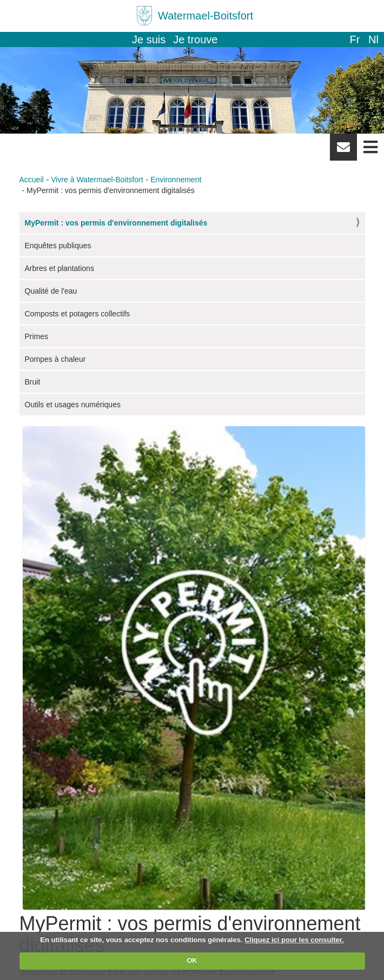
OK (192, 960)
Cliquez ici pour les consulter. (294, 940)
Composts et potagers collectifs (78, 314)
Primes (37, 336)
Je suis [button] (149, 39)
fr (355, 39)
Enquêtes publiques (58, 246)
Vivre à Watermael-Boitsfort (97, 180)
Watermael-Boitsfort (206, 16)
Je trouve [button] (195, 39)
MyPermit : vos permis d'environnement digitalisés (116, 223)
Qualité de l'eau (51, 291)
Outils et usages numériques (73, 405)
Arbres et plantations (59, 268)
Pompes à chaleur (55, 359)
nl (373, 39)
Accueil (32, 180)
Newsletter (343, 151)
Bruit (33, 382)
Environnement (176, 180)
